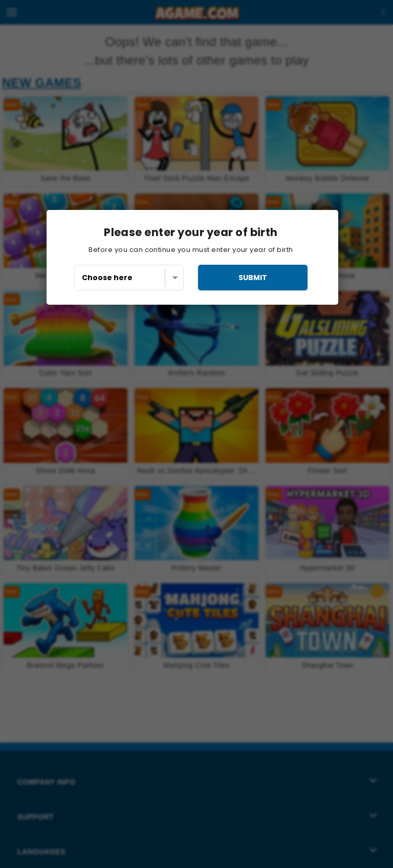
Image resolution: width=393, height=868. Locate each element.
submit (253, 278)
